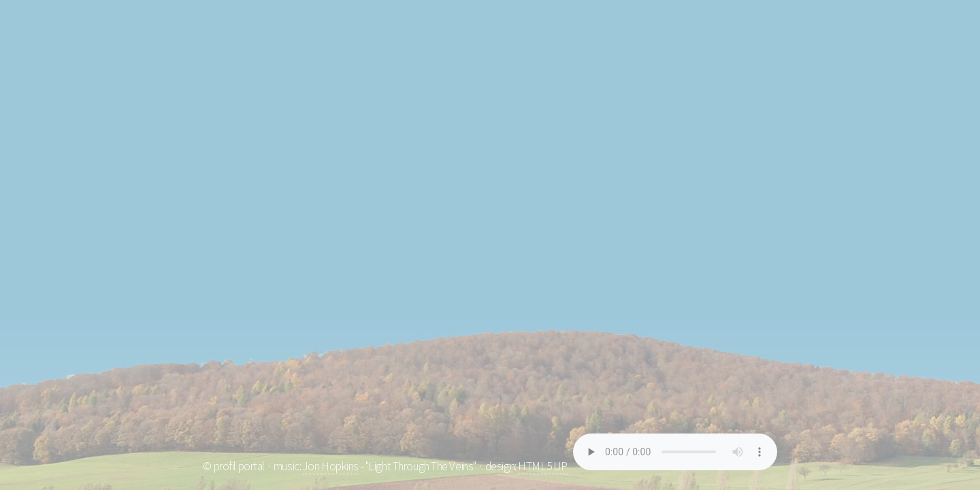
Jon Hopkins (331, 466)
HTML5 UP (543, 466)
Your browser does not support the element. (675, 452)
